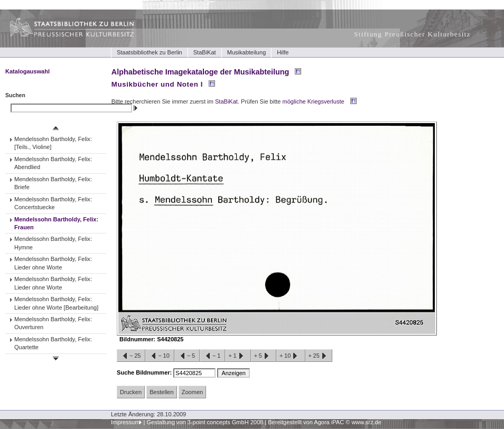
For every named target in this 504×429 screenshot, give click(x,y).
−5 (187, 356)
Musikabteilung (247, 52)
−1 (212, 356)
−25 (131, 356)
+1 (238, 356)
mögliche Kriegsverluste (314, 101)
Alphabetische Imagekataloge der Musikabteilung (200, 72)
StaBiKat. (227, 101)
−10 (160, 356)
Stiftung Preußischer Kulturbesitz (412, 34)
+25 (319, 356)
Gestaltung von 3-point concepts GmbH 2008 (205, 422)
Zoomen (192, 392)
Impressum (125, 422)
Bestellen (161, 392)
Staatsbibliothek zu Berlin (150, 52)
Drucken (131, 392)
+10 (291, 356)
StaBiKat (205, 52)
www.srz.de (366, 422)
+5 (264, 356)
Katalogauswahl (27, 71)
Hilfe (283, 52)
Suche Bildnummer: (145, 372)
